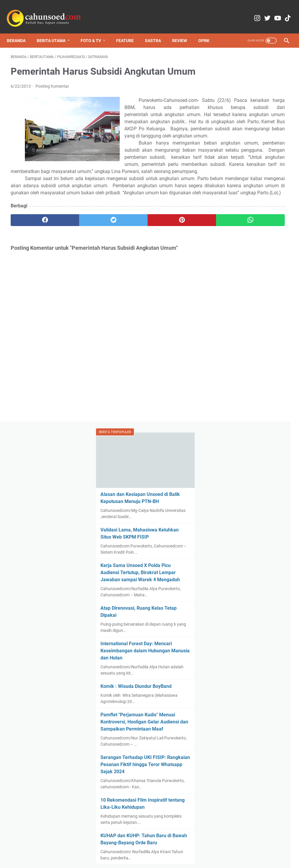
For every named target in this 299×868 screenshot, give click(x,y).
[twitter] (80, 271)
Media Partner (155, 847)
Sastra (157, 31)
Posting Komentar (52, 81)
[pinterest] (126, 271)
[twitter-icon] (254, 12)
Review (183, 31)
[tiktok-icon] (282, 12)
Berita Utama (55, 31)
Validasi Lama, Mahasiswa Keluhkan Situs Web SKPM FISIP (250, 155)
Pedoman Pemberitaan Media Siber (206, 847)
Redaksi (85, 847)
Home (67, 847)
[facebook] (34, 271)
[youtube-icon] (268, 12)
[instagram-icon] (240, 12)
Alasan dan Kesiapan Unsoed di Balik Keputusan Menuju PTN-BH (250, 106)
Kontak (105, 847)
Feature (129, 31)
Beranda (20, 31)
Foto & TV (95, 31)
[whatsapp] (172, 271)
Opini (208, 31)
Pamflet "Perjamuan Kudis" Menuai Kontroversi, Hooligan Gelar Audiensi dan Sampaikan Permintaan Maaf (252, 388)
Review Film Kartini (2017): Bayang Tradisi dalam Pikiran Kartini (254, 803)
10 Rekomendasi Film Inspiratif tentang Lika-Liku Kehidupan (250, 500)
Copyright (127, 847)
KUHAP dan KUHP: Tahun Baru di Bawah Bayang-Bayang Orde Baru (249, 549)
